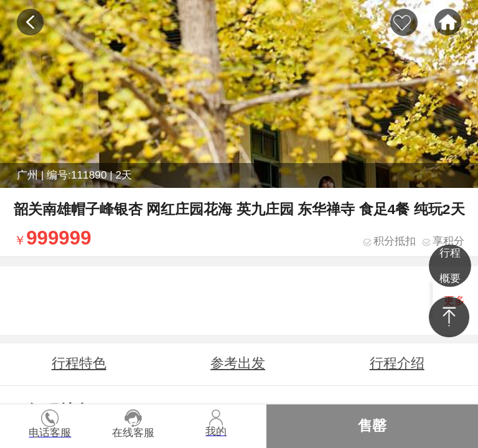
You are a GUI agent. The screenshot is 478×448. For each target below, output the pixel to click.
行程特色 (79, 363)
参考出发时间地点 (238, 370)
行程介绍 (397, 363)
